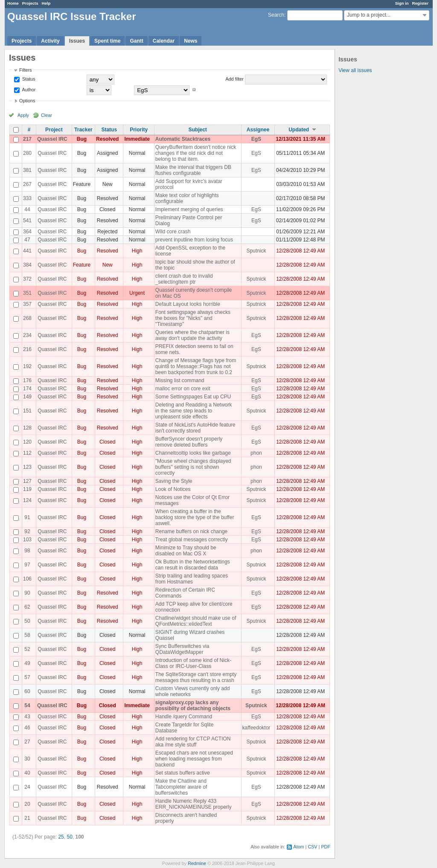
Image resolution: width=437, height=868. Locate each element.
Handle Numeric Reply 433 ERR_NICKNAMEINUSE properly (194, 804)
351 (27, 293)
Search (276, 15)
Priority (139, 130)
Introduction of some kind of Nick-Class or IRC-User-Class (193, 663)
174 (27, 389)
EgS (256, 139)
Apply (23, 115)
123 (27, 467)
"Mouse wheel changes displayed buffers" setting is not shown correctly (193, 467)
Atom (299, 847)
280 (27, 153)
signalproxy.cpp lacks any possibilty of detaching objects (193, 705)
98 (27, 551)
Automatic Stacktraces (183, 139)
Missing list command (180, 380)
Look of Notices (173, 489)
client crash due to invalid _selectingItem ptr (184, 279)
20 (27, 804)
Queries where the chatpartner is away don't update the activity (192, 335)
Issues (77, 41)
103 (27, 540)
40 (27, 773)
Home (13, 3)
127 (27, 481)
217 (27, 139)
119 (27, 489)
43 (27, 717)
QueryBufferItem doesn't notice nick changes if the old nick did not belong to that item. (196, 153)
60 (27, 691)
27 (27, 742)
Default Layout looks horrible (188, 304)
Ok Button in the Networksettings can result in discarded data (193, 565)
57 (27, 677)
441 (27, 251)
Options (27, 101)
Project (54, 130)
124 (27, 500)
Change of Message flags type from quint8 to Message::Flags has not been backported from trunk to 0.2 (196, 366)
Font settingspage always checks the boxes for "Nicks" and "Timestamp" (193, 318)
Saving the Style (174, 481)
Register (420, 3)
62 (27, 607)
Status (28, 79)
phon (256, 453)
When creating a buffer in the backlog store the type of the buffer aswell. (195, 517)
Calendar (164, 41)
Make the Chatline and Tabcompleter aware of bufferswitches (181, 787)
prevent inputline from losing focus (194, 240)
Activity (50, 41)
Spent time (107, 41)
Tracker (83, 130)
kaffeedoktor (256, 728)
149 (27, 397)
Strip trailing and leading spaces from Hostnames (192, 579)
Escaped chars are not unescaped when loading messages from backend (194, 759)
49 (27, 663)
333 (27, 198)
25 (61, 837)
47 (27, 240)
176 (27, 380)
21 (27, 818)
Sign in (402, 3)
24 (27, 787)
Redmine (197, 863)
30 (27, 759)
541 (27, 221)
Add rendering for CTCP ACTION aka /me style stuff (193, 742)
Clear (47, 115)
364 (27, 232)
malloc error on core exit (183, 389)
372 (27, 279)
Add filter (235, 79)
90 (27, 593)
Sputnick (256, 251)
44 (27, 209)
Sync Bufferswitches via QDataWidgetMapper (182, 649)
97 (27, 565)
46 (27, 728)
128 (27, 428)
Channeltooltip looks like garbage (193, 453)
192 (27, 366)
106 (27, 579)
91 (27, 517)
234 (27, 335)
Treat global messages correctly (192, 540)
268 (27, 318)
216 (27, 349)
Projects (30, 3)
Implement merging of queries (189, 209)
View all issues (355, 70)
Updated (299, 130)
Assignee (258, 130)
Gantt (136, 41)
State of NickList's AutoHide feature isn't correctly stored (195, 428)
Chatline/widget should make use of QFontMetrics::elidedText (196, 621)
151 (27, 411)
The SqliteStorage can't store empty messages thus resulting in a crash (196, 677)
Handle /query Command (184, 717)
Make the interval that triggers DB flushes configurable (193, 170)
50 (27, 621)
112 (27, 453)
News (191, 41)
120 (27, 442)
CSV (312, 847)
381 (27, 170)
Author (28, 90)
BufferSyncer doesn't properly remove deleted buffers (189, 442)
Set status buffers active (183, 773)
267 (27, 184)
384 (27, 265)
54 (27, 705)
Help (46, 3)
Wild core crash (173, 232)
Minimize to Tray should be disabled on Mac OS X (186, 551)
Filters (25, 70)
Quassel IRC (52, 139)
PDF (326, 847)
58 (27, 635)
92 (27, 531)
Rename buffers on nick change (191, 531)
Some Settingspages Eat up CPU (193, 397)
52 (27, 649)
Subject (198, 130)
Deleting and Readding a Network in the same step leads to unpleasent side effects (194, 411)
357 (27, 304)
